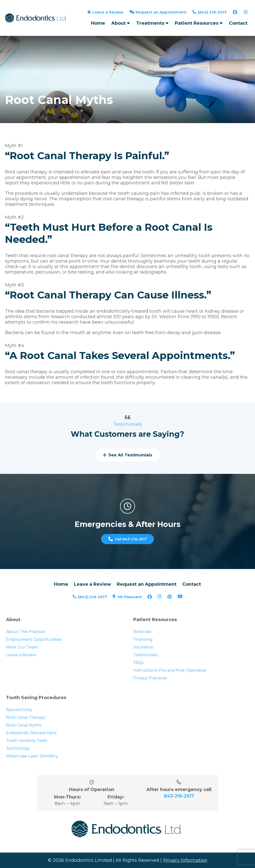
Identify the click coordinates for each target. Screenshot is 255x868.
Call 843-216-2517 (127, 547)
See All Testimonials (127, 463)
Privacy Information (185, 863)
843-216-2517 (179, 811)
